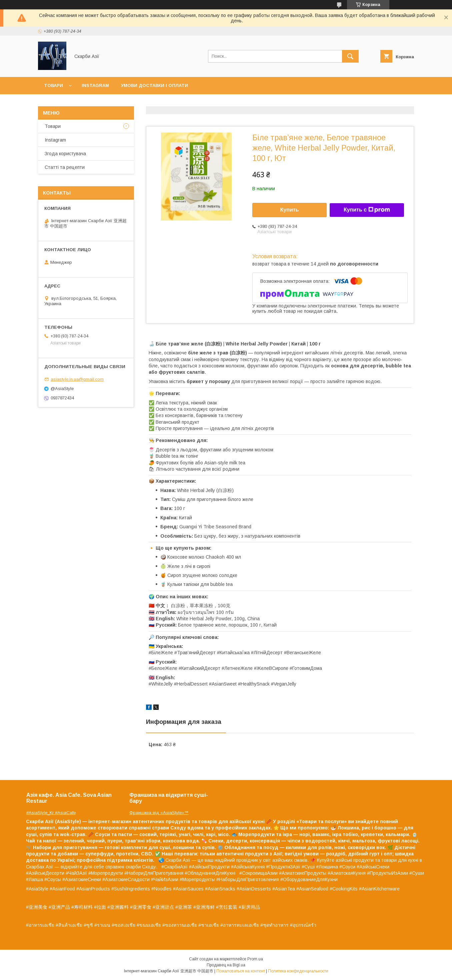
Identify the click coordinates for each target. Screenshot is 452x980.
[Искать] (350, 56)
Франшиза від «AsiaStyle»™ (159, 813)
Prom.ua (255, 959)
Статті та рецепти (65, 167)
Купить (290, 210)
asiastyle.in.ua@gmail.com (77, 379)
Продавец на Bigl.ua (226, 965)
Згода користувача (65, 154)
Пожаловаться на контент (241, 971)
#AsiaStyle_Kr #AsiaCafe (51, 813)
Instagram (95, 85)
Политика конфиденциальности (298, 971)
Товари (53, 85)
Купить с (367, 210)
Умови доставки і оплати (154, 85)
